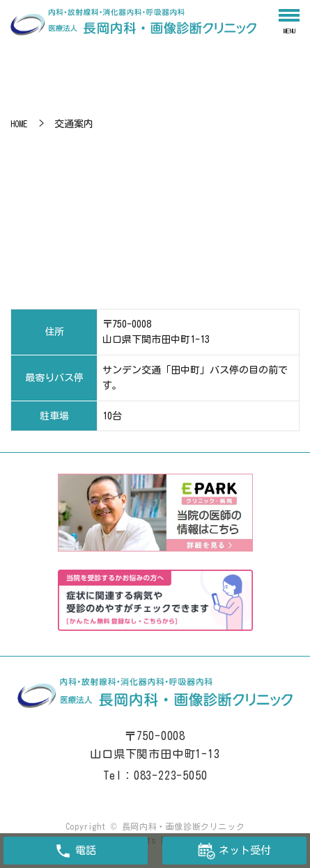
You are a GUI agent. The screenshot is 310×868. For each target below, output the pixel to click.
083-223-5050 (171, 775)
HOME (19, 124)
